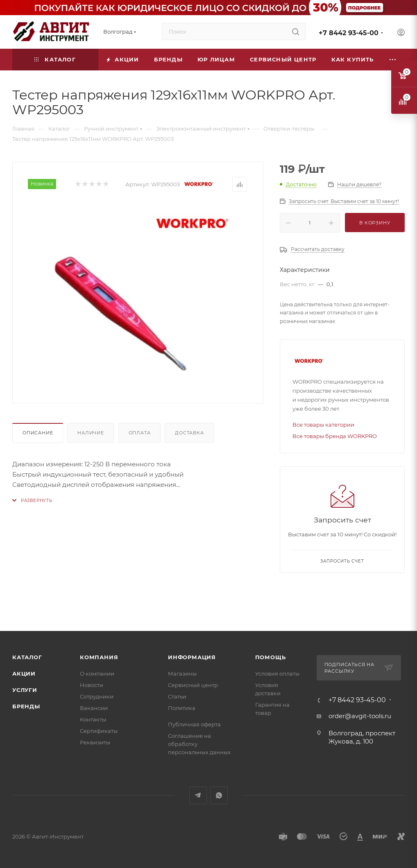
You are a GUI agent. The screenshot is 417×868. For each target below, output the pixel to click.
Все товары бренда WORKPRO (335, 436)
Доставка (189, 433)
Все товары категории (323, 425)
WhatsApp (219, 795)
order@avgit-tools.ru (360, 716)
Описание (38, 433)
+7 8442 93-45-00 (349, 33)
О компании (97, 674)
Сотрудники (97, 696)
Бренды (26, 706)
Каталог (27, 657)
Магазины (182, 674)
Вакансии (94, 708)
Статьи (177, 696)
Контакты (93, 719)
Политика (182, 708)
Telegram (198, 795)
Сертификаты (99, 731)
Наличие (91, 433)
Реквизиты (95, 742)
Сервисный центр (193, 685)
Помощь (271, 657)
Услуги (25, 690)
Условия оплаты (277, 674)
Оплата (140, 433)
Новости (92, 685)
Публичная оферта (194, 724)
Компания (99, 657)
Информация (192, 657)
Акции (24, 674)
